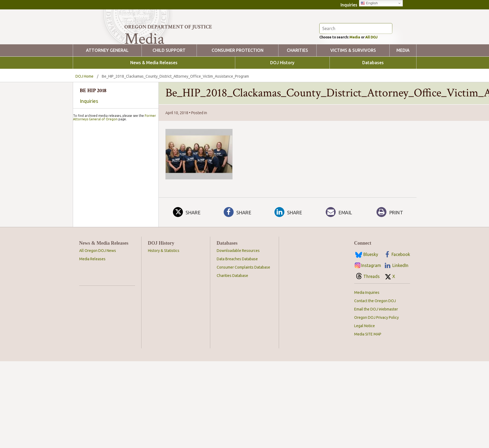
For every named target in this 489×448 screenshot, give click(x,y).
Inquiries (349, 5)
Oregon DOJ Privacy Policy (376, 371)
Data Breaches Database (237, 312)
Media (363, 66)
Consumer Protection (238, 80)
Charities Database (232, 329)
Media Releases (92, 312)
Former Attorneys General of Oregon (115, 258)
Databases (373, 92)
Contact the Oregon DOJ (375, 354)
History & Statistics (164, 304)
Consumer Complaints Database (243, 321)
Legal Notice (365, 379)
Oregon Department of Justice (168, 27)
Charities (297, 80)
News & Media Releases (154, 92)
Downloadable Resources (238, 304)
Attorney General (107, 80)
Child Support (169, 80)
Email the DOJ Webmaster (376, 363)
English (369, 3)
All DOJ (383, 66)
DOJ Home (84, 106)
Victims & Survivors (353, 80)
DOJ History (282, 92)
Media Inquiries (367, 346)
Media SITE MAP (368, 388)
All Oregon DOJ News (98, 304)
